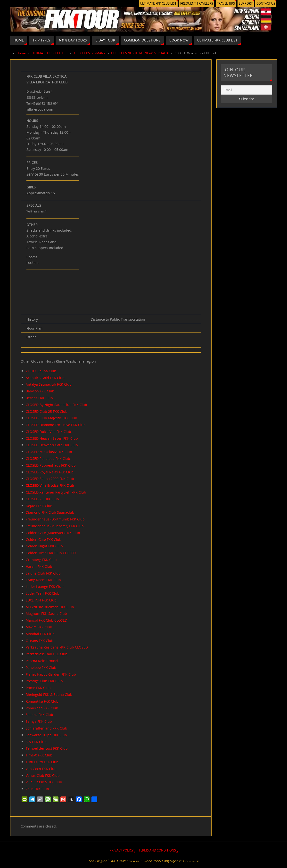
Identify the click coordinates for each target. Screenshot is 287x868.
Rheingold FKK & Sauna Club (49, 694)
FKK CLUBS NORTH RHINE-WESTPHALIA (140, 53)
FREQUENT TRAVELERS (197, 4)
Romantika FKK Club (42, 701)
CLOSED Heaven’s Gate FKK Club (52, 445)
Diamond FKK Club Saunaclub (50, 512)
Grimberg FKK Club (41, 560)
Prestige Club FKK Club (44, 681)
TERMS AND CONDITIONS (157, 850)
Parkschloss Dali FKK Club (47, 654)
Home (21, 53)
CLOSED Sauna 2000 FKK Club (50, 479)
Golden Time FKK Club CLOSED (51, 553)
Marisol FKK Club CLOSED (46, 620)
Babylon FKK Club (40, 391)
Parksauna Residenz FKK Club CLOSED (57, 647)
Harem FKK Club (39, 566)
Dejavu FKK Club (39, 506)
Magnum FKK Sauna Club (46, 613)
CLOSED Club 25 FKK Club (47, 411)
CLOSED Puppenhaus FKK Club (51, 465)
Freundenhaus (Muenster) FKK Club (55, 526)
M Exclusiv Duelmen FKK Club (50, 607)
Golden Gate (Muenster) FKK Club (53, 533)
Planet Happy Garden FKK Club (51, 674)
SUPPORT (246, 4)
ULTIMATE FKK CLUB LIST (158, 4)
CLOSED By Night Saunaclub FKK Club (56, 405)
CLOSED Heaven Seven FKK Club (52, 438)
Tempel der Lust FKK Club (47, 748)
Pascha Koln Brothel (42, 661)
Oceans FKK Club (40, 641)
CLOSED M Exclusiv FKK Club (49, 452)
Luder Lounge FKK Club (45, 587)
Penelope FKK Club (41, 668)
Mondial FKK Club (40, 634)
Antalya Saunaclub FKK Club (49, 384)
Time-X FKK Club (39, 755)
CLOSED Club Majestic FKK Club (51, 418)
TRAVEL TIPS (226, 4)
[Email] (247, 90)
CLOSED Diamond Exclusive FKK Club (56, 425)
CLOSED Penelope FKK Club (48, 458)
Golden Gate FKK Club (44, 539)
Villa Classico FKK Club (44, 782)
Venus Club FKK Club (43, 775)
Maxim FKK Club (39, 627)
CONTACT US (266, 4)
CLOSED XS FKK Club (42, 499)
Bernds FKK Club (39, 398)
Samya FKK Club (39, 721)
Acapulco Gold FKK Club (45, 378)
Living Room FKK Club (43, 580)
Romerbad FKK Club (42, 708)
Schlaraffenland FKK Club (46, 728)
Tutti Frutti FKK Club (42, 762)
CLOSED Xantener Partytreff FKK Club (56, 492)
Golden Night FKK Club (44, 546)
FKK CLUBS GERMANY (90, 53)
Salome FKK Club (39, 715)
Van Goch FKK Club (41, 769)
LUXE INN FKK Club (41, 600)
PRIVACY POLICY (122, 850)
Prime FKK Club (38, 688)
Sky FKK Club (36, 742)
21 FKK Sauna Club (41, 371)
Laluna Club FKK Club (43, 573)
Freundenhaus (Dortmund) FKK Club (55, 519)
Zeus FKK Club (37, 789)
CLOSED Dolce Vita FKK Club (48, 432)
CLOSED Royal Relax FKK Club (50, 472)
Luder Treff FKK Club (43, 593)
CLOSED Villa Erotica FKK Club (50, 485)
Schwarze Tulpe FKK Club (46, 735)
